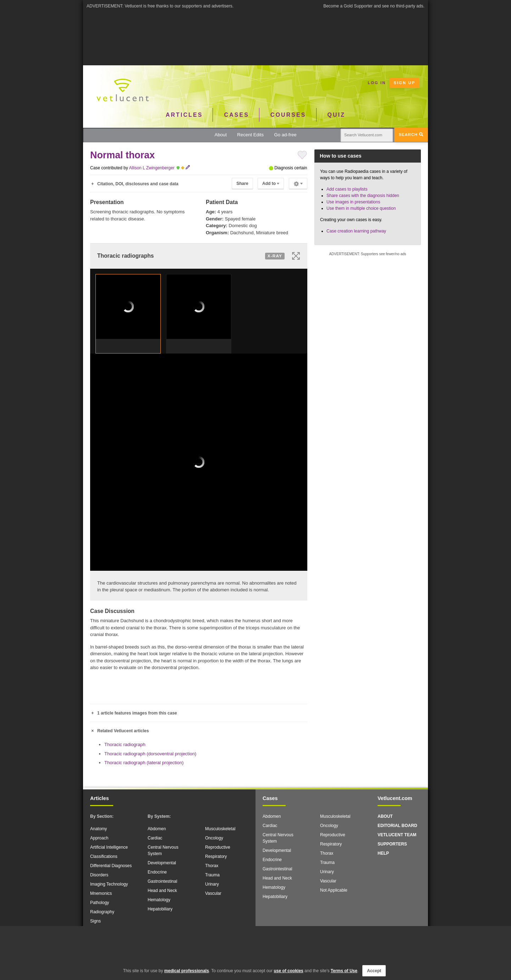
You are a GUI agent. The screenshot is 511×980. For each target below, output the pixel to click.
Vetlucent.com (395, 798)
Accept (374, 971)
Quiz (336, 115)
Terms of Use (344, 971)
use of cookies (288, 971)
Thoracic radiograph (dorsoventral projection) (150, 754)
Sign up (404, 83)
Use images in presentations (353, 202)
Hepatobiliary (160, 909)
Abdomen (157, 829)
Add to (271, 184)
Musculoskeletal (220, 829)
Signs (95, 921)
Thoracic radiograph (125, 744)
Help (383, 853)
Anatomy (98, 829)
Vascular (213, 893)
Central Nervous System (163, 850)
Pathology (100, 903)
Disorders (99, 875)
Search (411, 135)
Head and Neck (162, 891)
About (220, 135)
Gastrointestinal (162, 881)
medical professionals (187, 971)
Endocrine (157, 872)
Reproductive (218, 847)
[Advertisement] (255, 28)
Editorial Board (397, 826)
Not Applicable (334, 890)
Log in (377, 83)
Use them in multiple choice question (361, 208)
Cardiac (155, 838)
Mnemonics (101, 893)
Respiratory (216, 856)
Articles (184, 115)
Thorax (212, 866)
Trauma (212, 875)
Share (242, 184)
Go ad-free (285, 135)
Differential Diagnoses (111, 866)
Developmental (162, 863)
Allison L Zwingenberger (152, 168)
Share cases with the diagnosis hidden (363, 196)
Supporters (392, 844)
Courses (288, 115)
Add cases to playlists (347, 189)
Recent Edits (250, 135)
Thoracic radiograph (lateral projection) (144, 763)
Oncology (214, 838)
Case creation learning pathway (356, 231)
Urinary (212, 884)
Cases (237, 115)
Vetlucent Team (397, 835)
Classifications (104, 856)
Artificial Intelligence (109, 847)
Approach (99, 838)
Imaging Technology (109, 884)
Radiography (102, 912)
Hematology (159, 900)
